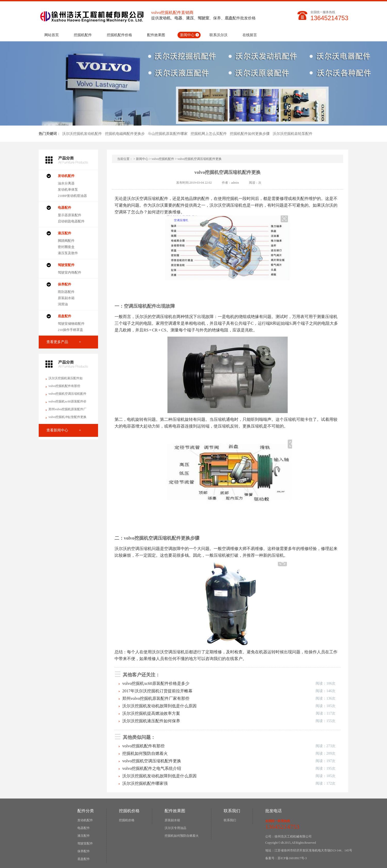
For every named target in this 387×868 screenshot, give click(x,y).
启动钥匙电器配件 (71, 221)
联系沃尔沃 (219, 35)
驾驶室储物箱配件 (71, 324)
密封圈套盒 (66, 247)
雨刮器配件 (66, 292)
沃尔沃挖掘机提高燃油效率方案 (151, 713)
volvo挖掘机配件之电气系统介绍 (152, 768)
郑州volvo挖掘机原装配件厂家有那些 (156, 698)
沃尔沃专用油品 (175, 828)
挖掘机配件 (83, 35)
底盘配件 (84, 859)
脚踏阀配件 (66, 241)
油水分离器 (66, 183)
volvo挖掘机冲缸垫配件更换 (67, 417)
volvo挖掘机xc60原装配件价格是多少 (156, 683)
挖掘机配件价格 (119, 35)
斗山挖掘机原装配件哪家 (168, 134)
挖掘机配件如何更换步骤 (250, 134)
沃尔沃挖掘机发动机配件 (82, 134)
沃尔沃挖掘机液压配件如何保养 (151, 721)
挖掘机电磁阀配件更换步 (125, 134)
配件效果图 (156, 35)
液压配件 (84, 836)
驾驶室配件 (85, 843)
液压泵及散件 (68, 253)
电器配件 (84, 828)
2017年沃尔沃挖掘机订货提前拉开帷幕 (157, 691)
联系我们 (230, 820)
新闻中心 (187, 35)
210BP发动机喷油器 (72, 196)
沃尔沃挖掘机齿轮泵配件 (293, 134)
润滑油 (63, 304)
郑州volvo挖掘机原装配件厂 (67, 409)
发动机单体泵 (68, 189)
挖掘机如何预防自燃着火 (145, 753)
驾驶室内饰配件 (70, 272)
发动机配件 (85, 820)
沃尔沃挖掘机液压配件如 (66, 378)
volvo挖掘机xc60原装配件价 (67, 401)
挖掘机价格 (127, 820)
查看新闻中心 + (64, 430)
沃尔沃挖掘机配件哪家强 (145, 783)
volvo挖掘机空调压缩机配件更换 (152, 761)
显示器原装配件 (70, 215)
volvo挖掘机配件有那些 (64, 386)
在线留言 (250, 35)
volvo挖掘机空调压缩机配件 (67, 394)
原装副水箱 (66, 298)
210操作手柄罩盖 (70, 330)
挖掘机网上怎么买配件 (209, 134)
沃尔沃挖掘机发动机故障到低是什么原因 (159, 706)
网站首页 (52, 35)
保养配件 (84, 851)
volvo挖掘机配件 (163, 159)
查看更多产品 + (64, 342)
